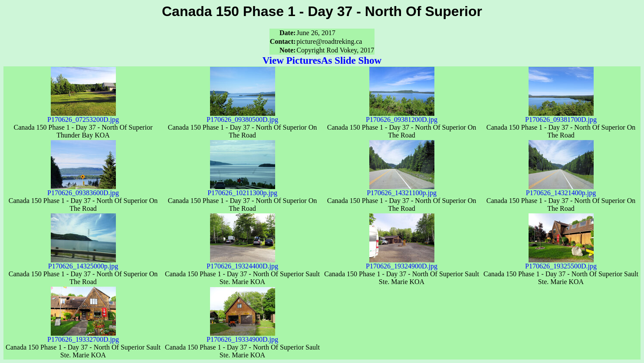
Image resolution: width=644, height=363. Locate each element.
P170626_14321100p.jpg (402, 190)
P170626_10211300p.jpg (242, 190)
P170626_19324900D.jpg (402, 263)
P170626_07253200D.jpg (83, 116)
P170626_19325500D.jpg (561, 263)
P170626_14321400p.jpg (561, 190)
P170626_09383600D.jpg (83, 190)
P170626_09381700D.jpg (561, 116)
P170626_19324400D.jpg (242, 263)
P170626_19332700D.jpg (83, 336)
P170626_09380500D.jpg (242, 116)
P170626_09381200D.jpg (402, 116)
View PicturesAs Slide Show (322, 60)
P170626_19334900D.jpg (242, 336)
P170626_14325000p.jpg (83, 263)
